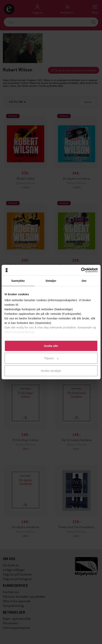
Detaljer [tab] (51, 281)
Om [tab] (84, 281)
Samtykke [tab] (18, 281)
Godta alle (51, 346)
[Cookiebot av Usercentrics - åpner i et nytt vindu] (81, 270)
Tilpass (51, 358)
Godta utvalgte (51, 371)
